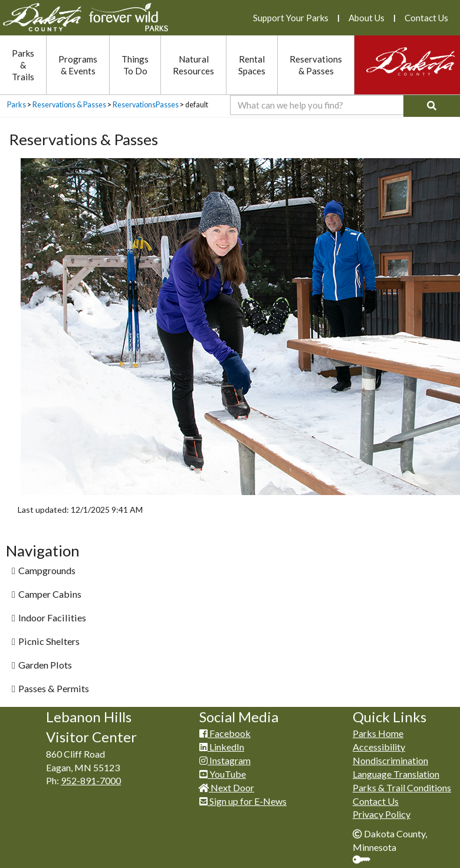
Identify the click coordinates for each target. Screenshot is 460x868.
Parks (17, 105)
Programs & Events (78, 65)
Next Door (227, 787)
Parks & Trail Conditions (402, 787)
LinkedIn (222, 747)
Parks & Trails (23, 65)
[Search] (432, 106)
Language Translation (396, 774)
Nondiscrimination (390, 760)
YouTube (223, 774)
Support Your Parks (291, 18)
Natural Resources (193, 65)
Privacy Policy (382, 814)
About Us (367, 18)
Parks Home (378, 733)
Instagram (225, 760)
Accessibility (379, 747)
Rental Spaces (252, 65)
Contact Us (426, 18)
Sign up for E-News (243, 801)
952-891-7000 (91, 780)
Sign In (366, 861)
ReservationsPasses (146, 105)
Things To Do (135, 65)
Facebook (225, 733)
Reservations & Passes (316, 65)
